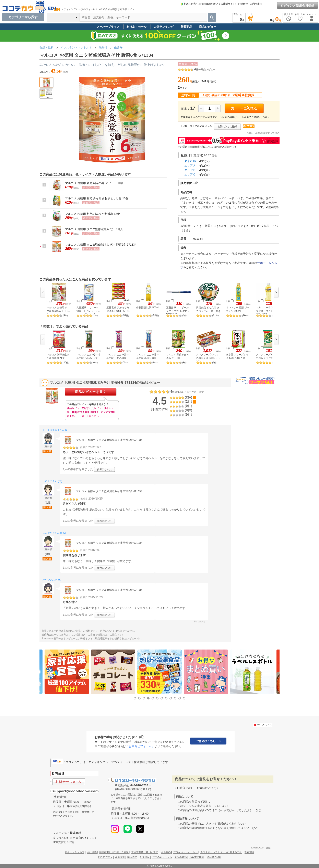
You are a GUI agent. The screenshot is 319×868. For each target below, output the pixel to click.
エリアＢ (190, 170)
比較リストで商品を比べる (197, 126)
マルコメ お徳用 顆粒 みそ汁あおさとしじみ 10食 (97, 198)
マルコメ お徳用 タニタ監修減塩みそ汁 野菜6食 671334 (101, 245)
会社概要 (92, 852)
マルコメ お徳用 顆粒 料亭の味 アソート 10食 (94, 183)
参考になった (104, 469)
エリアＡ (190, 165)
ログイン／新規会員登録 (298, 6)
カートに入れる (244, 108)
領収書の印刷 (197, 857)
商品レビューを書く (91, 392)
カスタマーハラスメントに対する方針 (221, 852)
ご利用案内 (256, 4)
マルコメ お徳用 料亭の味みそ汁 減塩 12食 (92, 214)
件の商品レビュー (205, 69)
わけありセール (137, 27)
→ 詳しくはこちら (89, 416)
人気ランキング (164, 27)
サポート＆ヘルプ (74, 852)
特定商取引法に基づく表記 (114, 852)
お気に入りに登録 (227, 127)
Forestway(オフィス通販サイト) (218, 4)
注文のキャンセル (162, 857)
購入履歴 (132, 857)
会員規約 (166, 852)
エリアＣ (190, 174)
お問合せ (243, 4)
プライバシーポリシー (186, 852)
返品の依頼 (181, 857)
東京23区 (190, 161)
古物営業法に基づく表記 (145, 852)
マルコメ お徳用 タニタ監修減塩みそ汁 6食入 (94, 229)
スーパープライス (108, 27)
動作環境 (249, 852)
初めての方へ (189, 4)
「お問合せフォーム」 (140, 746)
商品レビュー (208, 27)
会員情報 (120, 857)
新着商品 (186, 27)
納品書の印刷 (214, 857)
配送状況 (145, 857)
